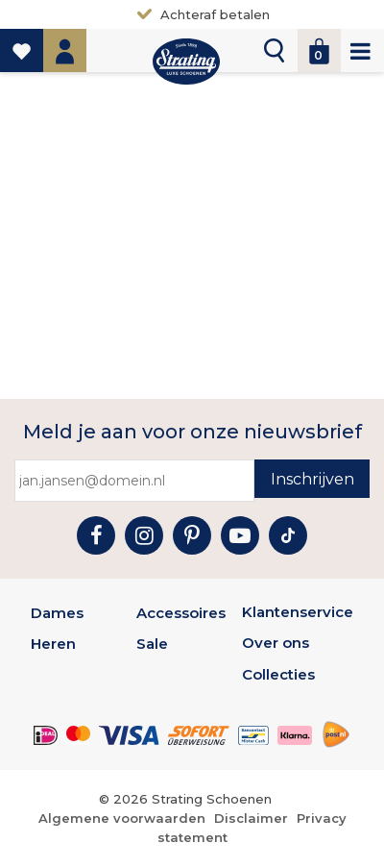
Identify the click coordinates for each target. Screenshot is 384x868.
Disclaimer (251, 818)
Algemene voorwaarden (122, 818)
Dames (57, 613)
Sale (152, 644)
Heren (53, 644)
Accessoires (181, 613)
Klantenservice (298, 612)
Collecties (278, 674)
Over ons (276, 643)
